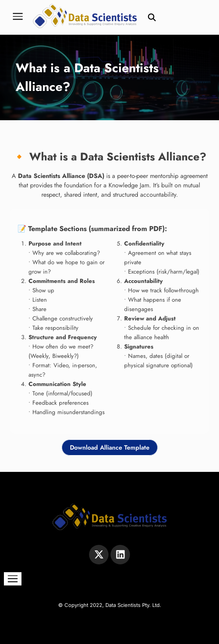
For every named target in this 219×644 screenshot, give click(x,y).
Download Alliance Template (110, 447)
